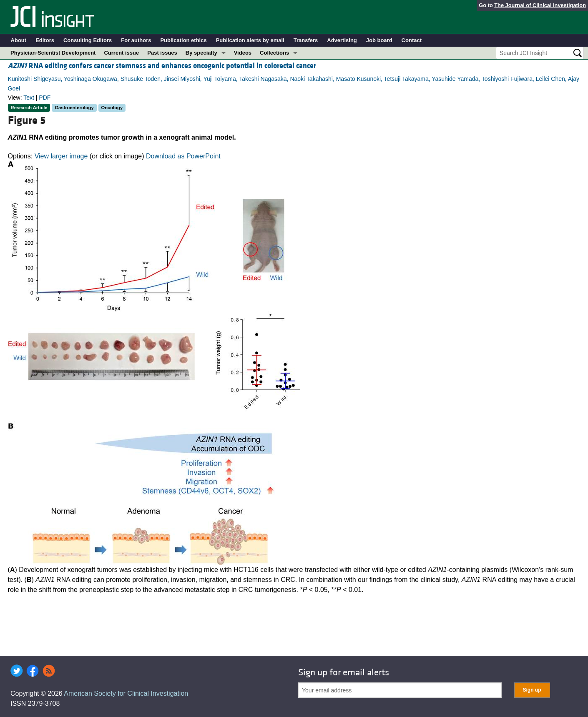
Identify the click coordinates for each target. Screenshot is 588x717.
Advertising (342, 40)
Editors (45, 40)
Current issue (121, 53)
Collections (274, 53)
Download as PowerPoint (183, 156)
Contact (412, 40)
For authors (136, 40)
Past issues (162, 53)
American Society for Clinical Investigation (126, 693)
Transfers (306, 40)
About (19, 40)
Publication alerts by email (250, 40)
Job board (379, 40)
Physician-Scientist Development (53, 53)
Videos (243, 53)
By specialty (201, 53)
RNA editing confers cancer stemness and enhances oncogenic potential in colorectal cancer (162, 66)
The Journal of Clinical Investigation (540, 5)
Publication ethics (183, 40)
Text (29, 98)
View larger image (61, 156)
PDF (45, 98)
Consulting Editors (88, 40)
